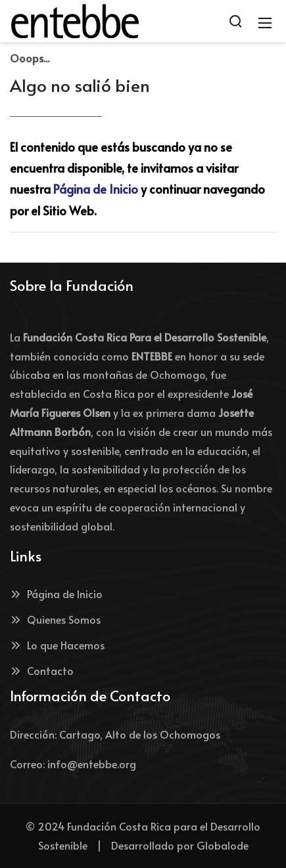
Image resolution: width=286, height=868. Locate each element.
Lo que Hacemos (57, 645)
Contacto (42, 670)
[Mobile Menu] (265, 21)
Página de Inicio (96, 189)
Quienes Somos (55, 619)
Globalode (223, 845)
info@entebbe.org (92, 764)
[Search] (235, 21)
